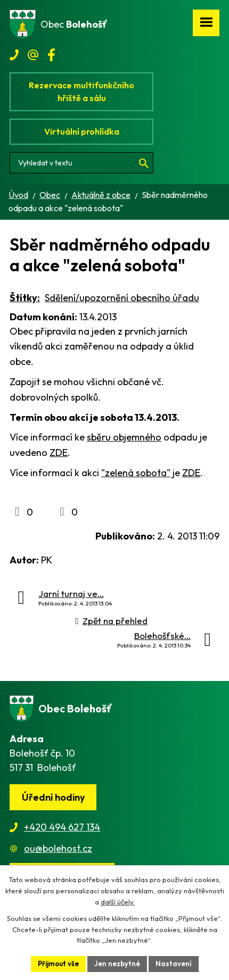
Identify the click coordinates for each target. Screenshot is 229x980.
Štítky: (25, 298)
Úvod (18, 195)
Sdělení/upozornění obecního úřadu (122, 298)
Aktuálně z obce (101, 195)
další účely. (118, 902)
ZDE (59, 452)
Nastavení (174, 964)
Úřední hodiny (53, 797)
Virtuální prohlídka (82, 131)
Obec (50, 195)
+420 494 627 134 (62, 827)
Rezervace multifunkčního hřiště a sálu (81, 92)
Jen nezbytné (117, 964)
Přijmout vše (58, 964)
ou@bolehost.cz (58, 848)
